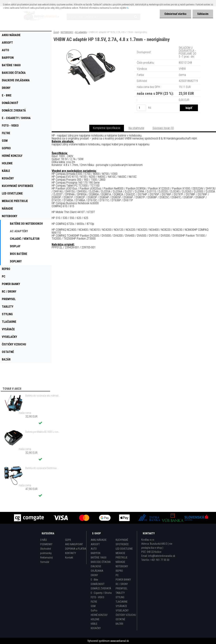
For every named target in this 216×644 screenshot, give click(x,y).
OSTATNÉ (120, 619)
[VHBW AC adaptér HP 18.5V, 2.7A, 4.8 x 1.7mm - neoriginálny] (92, 51)
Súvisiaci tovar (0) (163, 128)
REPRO (119, 571)
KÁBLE (94, 624)
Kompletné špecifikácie (107, 128)
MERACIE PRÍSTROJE (122, 555)
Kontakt (69, 558)
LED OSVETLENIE (124, 549)
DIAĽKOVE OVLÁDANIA (97, 569)
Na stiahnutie (136, 128)
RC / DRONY (122, 584)
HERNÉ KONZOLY (99, 615)
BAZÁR (119, 624)
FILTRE (94, 602)
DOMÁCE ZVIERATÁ (101, 588)
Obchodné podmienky (46, 551)
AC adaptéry (81, 32)
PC (117, 575)
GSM (93, 606)
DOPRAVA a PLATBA (76, 549)
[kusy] (141, 108)
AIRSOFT (95, 544)
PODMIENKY (46, 544)
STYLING (120, 597)
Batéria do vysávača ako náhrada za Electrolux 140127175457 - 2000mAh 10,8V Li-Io (43, 396)
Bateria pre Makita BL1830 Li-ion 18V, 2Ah (43, 432)
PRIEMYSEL (122, 588)
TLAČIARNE (122, 602)
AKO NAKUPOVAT (74, 544)
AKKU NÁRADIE (99, 540)
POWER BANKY (123, 580)
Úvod (56, 32)
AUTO (94, 549)
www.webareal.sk (120, 641)
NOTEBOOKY (67, 32)
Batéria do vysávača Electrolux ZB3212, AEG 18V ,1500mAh (43, 468)
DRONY (94, 575)
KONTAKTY (71, 553)
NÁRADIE (120, 562)
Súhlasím (203, 14)
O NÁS (44, 540)
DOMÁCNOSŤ (98, 584)
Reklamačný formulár (46, 560)
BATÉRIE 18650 (99, 558)
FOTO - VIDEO (97, 597)
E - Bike (94, 580)
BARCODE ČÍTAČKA (101, 562)
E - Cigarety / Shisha (101, 593)
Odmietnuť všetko (175, 14)
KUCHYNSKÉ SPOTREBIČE (122, 542)
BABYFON (96, 553)
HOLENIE (95, 619)
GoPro (94, 611)
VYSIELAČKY (122, 611)
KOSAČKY (96, 628)
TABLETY (120, 593)
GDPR (68, 540)
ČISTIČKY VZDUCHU (126, 615)
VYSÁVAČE (121, 606)
